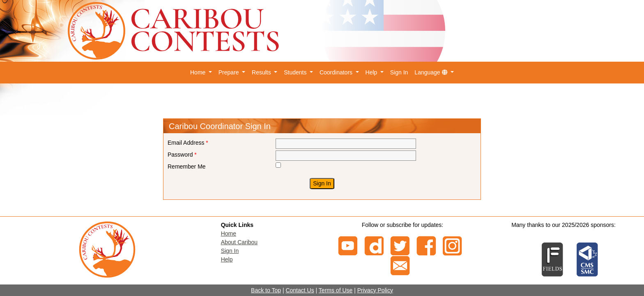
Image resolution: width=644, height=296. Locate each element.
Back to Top (266, 290)
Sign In (399, 72)
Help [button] (372, 72)
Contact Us (300, 290)
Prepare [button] (230, 72)
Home (229, 234)
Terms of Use (336, 290)
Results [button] (262, 72)
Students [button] (296, 72)
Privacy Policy (375, 290)
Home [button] (199, 72)
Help (227, 259)
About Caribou (239, 242)
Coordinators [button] (337, 72)
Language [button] (432, 72)
